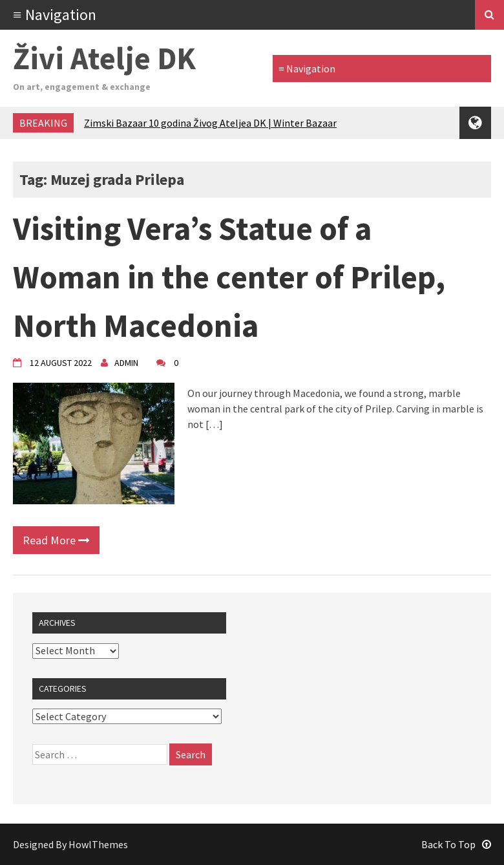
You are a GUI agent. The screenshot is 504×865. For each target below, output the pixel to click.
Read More (56, 540)
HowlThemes (98, 844)
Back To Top (456, 844)
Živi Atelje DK (104, 58)
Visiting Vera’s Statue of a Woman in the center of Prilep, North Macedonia (229, 277)
